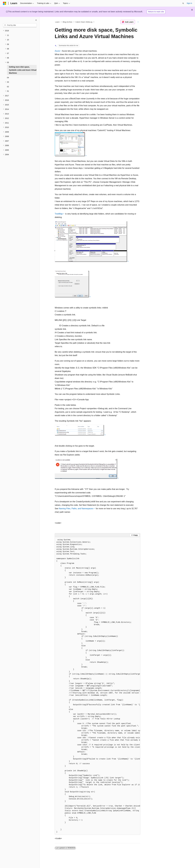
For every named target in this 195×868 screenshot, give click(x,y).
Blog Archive (68, 22)
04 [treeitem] (8, 78)
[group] (97, 686)
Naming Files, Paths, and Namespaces (76, 509)
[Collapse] (36, 20)
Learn (57, 22)
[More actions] (138, 22)
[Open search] (183, 3)
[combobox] (20, 25)
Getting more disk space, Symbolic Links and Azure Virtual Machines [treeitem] (23, 70)
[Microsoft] (5, 3)
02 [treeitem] (8, 87)
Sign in (189, 3)
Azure (57, 51)
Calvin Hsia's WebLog (84, 22)
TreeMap (59, 214)
